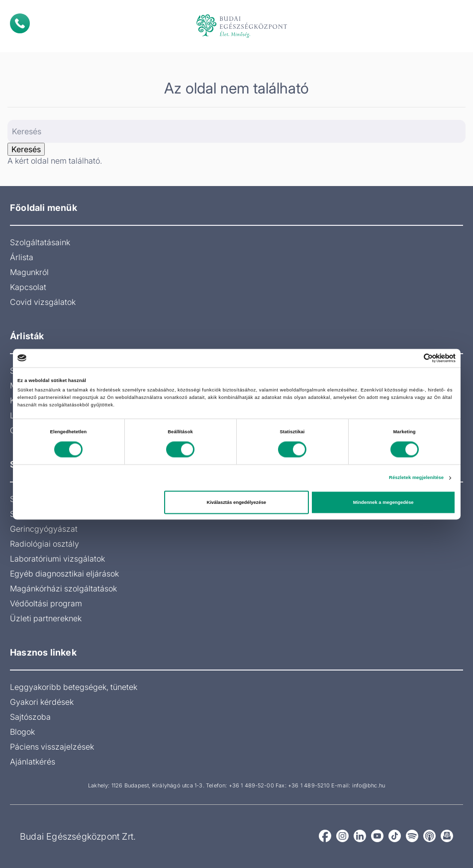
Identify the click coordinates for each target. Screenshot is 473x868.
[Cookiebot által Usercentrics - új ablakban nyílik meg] (412, 358)
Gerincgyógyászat (44, 529)
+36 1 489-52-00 (251, 785)
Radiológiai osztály (45, 544)
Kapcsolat (28, 287)
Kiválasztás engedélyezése (236, 502)
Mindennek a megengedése (383, 502)
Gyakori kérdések (42, 702)
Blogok (22, 732)
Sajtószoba (30, 717)
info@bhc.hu (369, 785)
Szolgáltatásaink (40, 242)
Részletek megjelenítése (416, 478)
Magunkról (29, 272)
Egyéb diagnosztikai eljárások (64, 574)
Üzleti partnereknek (46, 618)
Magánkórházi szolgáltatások (63, 588)
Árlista (22, 257)
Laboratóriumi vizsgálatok (57, 559)
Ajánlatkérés (33, 762)
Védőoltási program (46, 603)
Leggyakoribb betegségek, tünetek (74, 687)
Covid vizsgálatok (43, 302)
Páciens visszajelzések (52, 747)
